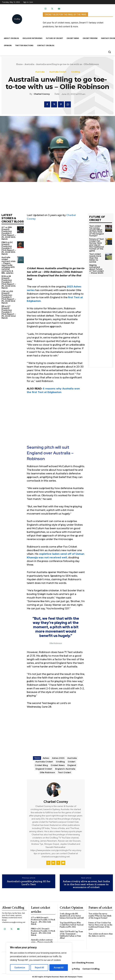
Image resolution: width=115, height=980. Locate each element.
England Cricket (44, 769)
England (72, 765)
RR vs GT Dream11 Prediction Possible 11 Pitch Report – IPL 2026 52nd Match (9, 312)
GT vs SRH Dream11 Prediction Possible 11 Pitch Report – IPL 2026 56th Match (9, 233)
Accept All (59, 968)
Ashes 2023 (58, 758)
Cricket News (58, 765)
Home (19, 64)
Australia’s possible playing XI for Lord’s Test (29, 883)
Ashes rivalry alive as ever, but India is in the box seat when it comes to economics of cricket (86, 884)
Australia (29, 64)
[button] (109, 52)
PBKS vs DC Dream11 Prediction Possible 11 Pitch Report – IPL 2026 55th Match (9, 248)
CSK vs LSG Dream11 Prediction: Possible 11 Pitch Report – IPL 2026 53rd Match (9, 297)
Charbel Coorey (42, 94)
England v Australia (65, 769)
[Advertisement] (56, 246)
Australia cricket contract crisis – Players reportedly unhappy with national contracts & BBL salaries (8, 265)
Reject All (39, 968)
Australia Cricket (58, 72)
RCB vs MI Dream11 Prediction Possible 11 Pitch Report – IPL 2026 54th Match (9, 282)
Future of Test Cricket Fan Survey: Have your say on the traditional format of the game (97, 245)
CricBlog (75, 72)
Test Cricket (64, 772)
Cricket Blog (41, 765)
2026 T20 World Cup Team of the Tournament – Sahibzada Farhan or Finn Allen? (71, 935)
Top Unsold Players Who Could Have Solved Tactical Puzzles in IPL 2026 (72, 925)
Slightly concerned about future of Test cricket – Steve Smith (97, 269)
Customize (20, 968)
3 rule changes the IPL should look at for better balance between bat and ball (72, 916)
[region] (39, 958)
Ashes (46, 758)
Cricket (72, 762)
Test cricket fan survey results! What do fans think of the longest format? (97, 231)
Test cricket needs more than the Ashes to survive (95, 258)
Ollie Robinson (47, 772)
